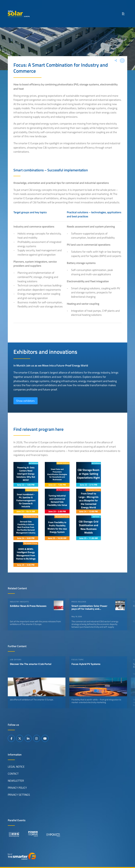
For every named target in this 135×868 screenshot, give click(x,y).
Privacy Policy (17, 788)
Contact (13, 774)
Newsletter (16, 781)
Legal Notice (16, 767)
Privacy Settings (19, 795)
